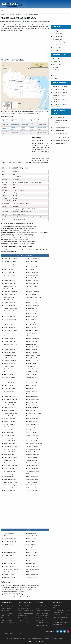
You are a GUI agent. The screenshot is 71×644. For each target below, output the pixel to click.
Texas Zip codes (42, 124)
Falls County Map (9, 325)
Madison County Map (10, 402)
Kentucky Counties (32, 547)
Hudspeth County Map (10, 363)
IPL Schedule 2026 (58, 620)
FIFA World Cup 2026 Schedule (62, 120)
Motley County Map (32, 416)
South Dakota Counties (33, 569)
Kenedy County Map (32, 377)
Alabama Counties (9, 533)
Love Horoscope (23, 615)
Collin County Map (9, 297)
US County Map (57, 36)
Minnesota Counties (32, 552)
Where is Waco (24, 124)
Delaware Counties (32, 539)
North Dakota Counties (11, 563)
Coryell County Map (32, 303)
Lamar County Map (9, 385)
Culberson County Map (11, 308)
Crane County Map (9, 305)
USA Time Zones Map (59, 42)
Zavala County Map (32, 490)
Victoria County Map (10, 474)
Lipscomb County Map (10, 394)
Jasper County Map (9, 369)
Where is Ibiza (5, 615)
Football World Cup (58, 117)
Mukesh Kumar (33, 22)
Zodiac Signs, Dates (24, 620)
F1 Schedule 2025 (58, 625)
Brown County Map (9, 281)
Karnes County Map (32, 374)
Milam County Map (9, 410)
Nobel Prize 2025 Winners (26, 613)
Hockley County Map (32, 358)
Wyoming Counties (32, 577)
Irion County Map (9, 366)
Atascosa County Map (10, 264)
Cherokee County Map (10, 292)
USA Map (55, 31)
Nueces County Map (10, 421)
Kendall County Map (10, 377)
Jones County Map (9, 374)
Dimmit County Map (10, 316)
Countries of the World (42, 615)
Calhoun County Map (32, 283)
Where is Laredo (42, 133)
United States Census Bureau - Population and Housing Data (19, 587)
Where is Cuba (6, 618)
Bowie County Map (9, 275)
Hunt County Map (31, 363)
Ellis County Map (9, 322)
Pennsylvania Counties (33, 566)
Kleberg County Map (32, 383)
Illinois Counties (9, 544)
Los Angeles (56, 62)
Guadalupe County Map (11, 344)
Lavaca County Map (32, 388)
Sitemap (61, 639)
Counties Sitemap (23, 623)
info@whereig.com (23, 634)
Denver (55, 73)
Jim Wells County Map (33, 372)
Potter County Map (32, 430)
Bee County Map (9, 269)
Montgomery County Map (34, 413)
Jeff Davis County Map (33, 369)
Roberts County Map (32, 438)
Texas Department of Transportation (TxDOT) (15, 597)
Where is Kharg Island (42, 606)
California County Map (33, 536)
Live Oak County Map (32, 394)
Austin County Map (32, 264)
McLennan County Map (33, 399)
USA (7, 14)
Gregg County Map (32, 341)
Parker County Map (9, 427)
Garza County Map (9, 336)
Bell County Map (31, 269)
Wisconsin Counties (10, 577)
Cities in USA (57, 59)
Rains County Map (9, 432)
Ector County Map (31, 319)
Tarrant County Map (10, 460)
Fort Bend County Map (10, 330)
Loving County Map (9, 397)
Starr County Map (9, 455)
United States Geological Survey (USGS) (13, 591)
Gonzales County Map (33, 339)
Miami (55, 75)
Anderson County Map (10, 258)
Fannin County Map (32, 325)
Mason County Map (10, 405)
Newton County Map (32, 419)
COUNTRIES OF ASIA (59, 90)
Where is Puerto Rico (7, 620)
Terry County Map (9, 463)
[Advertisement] (25, 45)
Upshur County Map (32, 468)
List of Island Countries (42, 623)
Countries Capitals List (42, 613)
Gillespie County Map (32, 336)
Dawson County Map (10, 311)
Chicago (55, 78)
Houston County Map (32, 361)
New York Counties (32, 558)
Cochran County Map (10, 294)
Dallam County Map (32, 308)
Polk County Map (9, 430)
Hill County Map (9, 358)
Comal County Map (9, 300)
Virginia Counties (9, 575)
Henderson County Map (33, 355)
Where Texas (5, 124)
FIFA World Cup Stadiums (60, 143)
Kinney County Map (10, 383)
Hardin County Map (9, 350)
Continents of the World (42, 618)
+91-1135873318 (9, 634)
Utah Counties (30, 572)
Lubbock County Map (32, 397)
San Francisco (57, 70)
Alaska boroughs (31, 533)
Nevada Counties (9, 558)
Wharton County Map (10, 479)
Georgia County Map (10, 541)
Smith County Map (32, 452)
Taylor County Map (32, 460)
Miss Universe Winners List (26, 608)
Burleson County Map (32, 281)
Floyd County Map (31, 327)
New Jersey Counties (10, 561)
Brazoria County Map (32, 275)
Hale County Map (31, 344)
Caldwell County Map (10, 283)
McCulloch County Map (11, 399)
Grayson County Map (10, 341)
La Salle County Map (10, 388)
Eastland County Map (10, 319)
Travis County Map (32, 466)
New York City (57, 64)
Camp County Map (32, 286)
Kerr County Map (9, 380)
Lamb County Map (31, 385)
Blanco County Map (10, 272)
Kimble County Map (32, 380)
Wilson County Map (10, 485)
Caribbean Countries (41, 620)
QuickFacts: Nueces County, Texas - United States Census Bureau (20, 586)
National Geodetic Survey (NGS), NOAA (13, 593)
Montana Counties (32, 555)
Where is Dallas (5, 128)
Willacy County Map (32, 482)
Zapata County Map (10, 490)
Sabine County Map (10, 443)
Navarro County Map (10, 419)
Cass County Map (9, 289)
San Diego (56, 67)
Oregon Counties (9, 566)
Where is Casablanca (24, 618)
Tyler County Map (9, 468)
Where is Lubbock (15, 124)
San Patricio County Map (11, 446)
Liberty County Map (32, 391)
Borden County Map (32, 272)
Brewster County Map (10, 278)
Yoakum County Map (32, 488)
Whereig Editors (18, 22)
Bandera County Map (10, 267)
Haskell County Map (32, 352)
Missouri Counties (9, 555)
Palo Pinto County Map (33, 424)
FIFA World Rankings (59, 130)
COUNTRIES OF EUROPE (60, 87)
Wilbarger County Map (10, 482)
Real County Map (9, 435)
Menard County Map (32, 408)
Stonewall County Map (10, 457)
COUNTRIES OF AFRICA (60, 92)
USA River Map (57, 50)
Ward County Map (9, 477)
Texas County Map (9, 572)
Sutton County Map (32, 457)
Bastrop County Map (32, 267)
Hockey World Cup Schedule (60, 627)
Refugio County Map (10, 438)
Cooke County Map (9, 303)
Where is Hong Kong (7, 606)
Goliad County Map (9, 339)
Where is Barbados (7, 613)
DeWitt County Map (32, 314)
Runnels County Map (32, 441)
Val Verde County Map (33, 471)
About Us (10, 639)
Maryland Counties (32, 550)
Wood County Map (9, 488)
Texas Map (41, 120)
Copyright (54, 639)
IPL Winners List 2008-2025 (60, 622)
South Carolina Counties (11, 569)
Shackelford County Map (33, 449)
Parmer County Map (32, 427)
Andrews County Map (32, 258)
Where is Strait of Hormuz (26, 611)
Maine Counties (9, 550)
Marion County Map (32, 402)
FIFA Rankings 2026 (58, 613)
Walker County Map (32, 474)
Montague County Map (11, 413)
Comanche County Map (33, 300)
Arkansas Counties (9, 536)
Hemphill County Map (10, 355)
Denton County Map (10, 314)
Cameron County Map (10, 286)
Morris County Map (9, 416)
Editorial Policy (36, 639)
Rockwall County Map (10, 441)
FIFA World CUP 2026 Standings (62, 138)
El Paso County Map (32, 322)
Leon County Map (9, 391)
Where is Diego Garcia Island (9, 623)
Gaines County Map (32, 333)
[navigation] (2, 11)
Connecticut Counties (10, 539)
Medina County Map (10, 408)
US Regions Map (57, 39)
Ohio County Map (31, 563)
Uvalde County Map (10, 471)
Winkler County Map (32, 485)
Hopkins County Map (10, 361)
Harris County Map (32, 350)
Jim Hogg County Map (10, 372)
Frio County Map (9, 333)
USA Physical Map (58, 45)
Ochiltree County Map (33, 421)
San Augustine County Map (34, 443)
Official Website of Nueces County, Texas (14, 595)
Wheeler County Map (32, 479)
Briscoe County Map (32, 278)
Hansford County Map (33, 347)
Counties (25, 14)
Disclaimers (46, 639)
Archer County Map (32, 261)
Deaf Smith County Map (33, 311)
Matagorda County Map (33, 405)
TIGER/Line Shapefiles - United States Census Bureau (17, 589)
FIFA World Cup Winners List (61, 128)
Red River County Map (33, 435)
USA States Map (13, 14)
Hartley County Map (10, 352)
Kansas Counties (9, 547)
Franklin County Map (32, 330)
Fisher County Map (9, 327)
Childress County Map (33, 292)
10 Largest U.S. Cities (24, 606)
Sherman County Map (10, 452)
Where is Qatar (6, 611)
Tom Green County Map (11, 466)
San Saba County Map (32, 446)
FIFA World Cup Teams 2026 (61, 140)
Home (2, 14)
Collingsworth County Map (34, 297)
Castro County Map (32, 289)
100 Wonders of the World (43, 611)
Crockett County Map (32, 305)
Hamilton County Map (10, 347)
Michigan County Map (10, 552)
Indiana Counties (31, 544)
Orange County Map (10, 424)
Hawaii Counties (31, 541)
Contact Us (18, 639)
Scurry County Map (9, 449)
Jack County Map (31, 366)
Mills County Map (31, 410)
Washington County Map (33, 477)
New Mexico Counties (33, 561)
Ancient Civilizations (41, 625)
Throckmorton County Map (34, 463)
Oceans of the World (41, 608)
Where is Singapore (7, 608)
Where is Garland (15, 133)
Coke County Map (31, 294)
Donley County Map (32, 316)
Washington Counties (32, 575)
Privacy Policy (27, 639)
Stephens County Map (33, 455)
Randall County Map (32, 432)
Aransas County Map (10, 261)
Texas (20, 14)
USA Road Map (57, 47)
